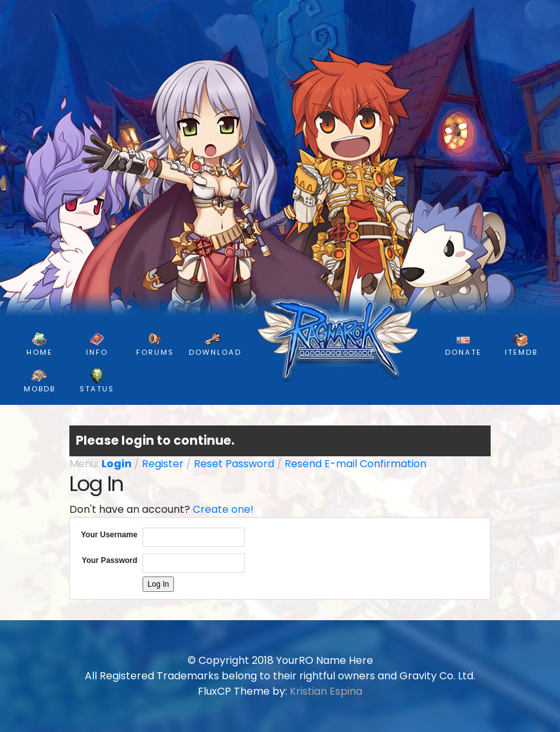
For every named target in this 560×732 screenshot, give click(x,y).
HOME (39, 344)
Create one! (223, 509)
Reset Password (234, 464)
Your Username (109, 535)
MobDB (39, 381)
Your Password (109, 560)
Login (117, 464)
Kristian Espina (326, 691)
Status (97, 381)
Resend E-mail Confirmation (355, 464)
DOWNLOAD (215, 344)
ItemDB (521, 344)
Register (163, 464)
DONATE (463, 344)
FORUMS (155, 344)
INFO (97, 344)
